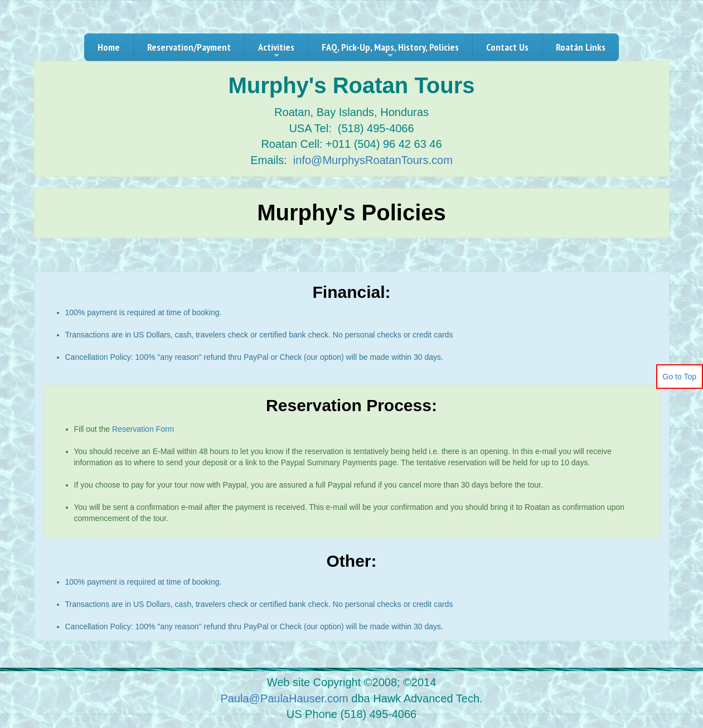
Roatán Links (581, 47)
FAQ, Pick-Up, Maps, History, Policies (390, 51)
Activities (276, 51)
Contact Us (507, 47)
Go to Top (680, 377)
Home (109, 47)
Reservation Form (143, 429)
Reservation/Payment (189, 47)
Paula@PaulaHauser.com (284, 698)
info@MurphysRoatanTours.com (373, 160)
